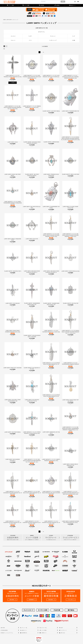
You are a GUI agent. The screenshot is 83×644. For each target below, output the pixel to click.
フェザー (30, 36)
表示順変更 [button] (45, 46)
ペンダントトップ (53, 40)
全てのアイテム (41, 32)
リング (74, 36)
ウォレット (13, 40)
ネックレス (13, 36)
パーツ (30, 40)
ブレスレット (53, 36)
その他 (74, 40)
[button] (41, 5)
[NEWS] (75, 2)
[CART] (78, 2)
